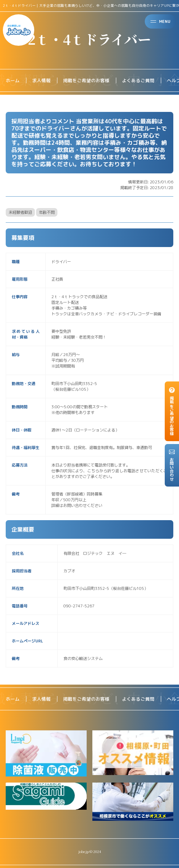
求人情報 (41, 80)
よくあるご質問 (138, 80)
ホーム (13, 80)
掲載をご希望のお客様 (86, 80)
